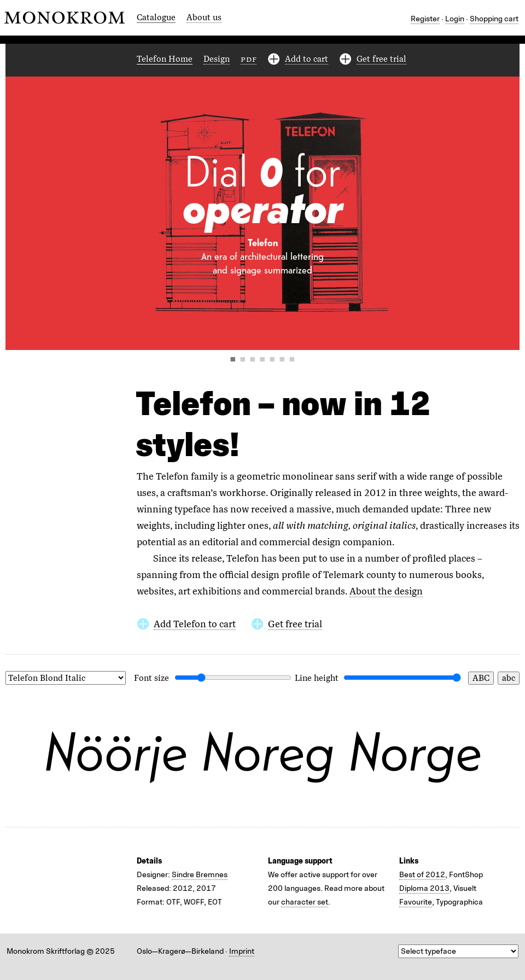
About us (204, 17)
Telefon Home (165, 59)
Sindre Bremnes (200, 875)
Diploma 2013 (424, 888)
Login (455, 19)
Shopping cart (494, 19)
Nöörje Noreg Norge (262, 751)
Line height (317, 678)
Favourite (416, 902)
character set (305, 902)
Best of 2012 (422, 875)
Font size (151, 678)
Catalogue (156, 17)
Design (217, 59)
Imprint (242, 951)
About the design (386, 591)
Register (425, 19)
